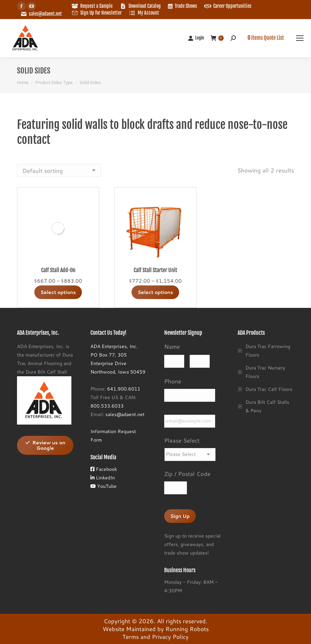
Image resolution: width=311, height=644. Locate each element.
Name (172, 346)
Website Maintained (129, 629)
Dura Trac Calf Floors (269, 389)
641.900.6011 (124, 389)
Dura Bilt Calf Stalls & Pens (267, 406)
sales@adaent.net (45, 14)
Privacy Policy (170, 637)
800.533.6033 (107, 406)
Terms (131, 637)
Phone (173, 381)
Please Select (182, 440)
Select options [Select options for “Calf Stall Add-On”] (58, 292)
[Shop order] (59, 170)
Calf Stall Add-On (58, 270)
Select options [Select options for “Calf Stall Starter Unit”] (155, 292)
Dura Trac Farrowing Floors (268, 351)
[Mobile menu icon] (300, 38)
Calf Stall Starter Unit (155, 270)
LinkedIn (103, 478)
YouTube (103, 486)
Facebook (104, 469)
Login (196, 38)
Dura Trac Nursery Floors (265, 372)
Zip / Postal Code (187, 474)
